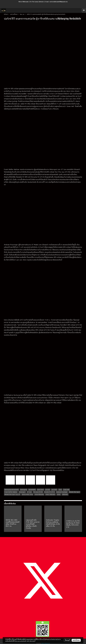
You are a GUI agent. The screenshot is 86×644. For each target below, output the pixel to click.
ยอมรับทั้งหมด (76, 640)
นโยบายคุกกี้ (32, 641)
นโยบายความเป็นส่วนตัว (21, 641)
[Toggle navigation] (84, 10)
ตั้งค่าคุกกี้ (67, 640)
